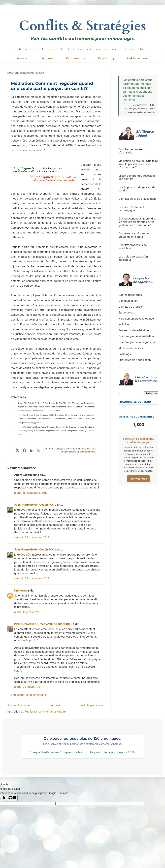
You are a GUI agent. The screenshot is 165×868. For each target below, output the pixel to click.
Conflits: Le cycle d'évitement (137, 199)
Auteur (48, 58)
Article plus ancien (93, 705)
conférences (69, 452)
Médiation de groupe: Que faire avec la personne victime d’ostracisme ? (138, 164)
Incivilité (124, 324)
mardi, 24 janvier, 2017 (28, 687)
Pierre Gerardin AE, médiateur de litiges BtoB (43, 624)
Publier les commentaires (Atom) (45, 712)
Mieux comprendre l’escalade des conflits (137, 177)
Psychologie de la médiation (136, 336)
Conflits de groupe (130, 307)
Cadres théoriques (130, 295)
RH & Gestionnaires (131, 348)
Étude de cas (127, 312)
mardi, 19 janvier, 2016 (28, 612)
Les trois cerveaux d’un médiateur (133, 258)
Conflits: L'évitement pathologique (131, 209)
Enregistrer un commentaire (28, 695)
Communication (128, 301)
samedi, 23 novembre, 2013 (32, 537)
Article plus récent (19, 705)
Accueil (23, 58)
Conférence (76, 58)
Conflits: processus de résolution (133, 246)
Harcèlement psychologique (136, 319)
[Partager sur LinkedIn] (32, 450)
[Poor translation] (12, 798)
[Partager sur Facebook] (25, 450)
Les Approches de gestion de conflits (137, 189)
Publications (137, 58)
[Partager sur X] (18, 450)
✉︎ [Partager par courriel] (39, 450)
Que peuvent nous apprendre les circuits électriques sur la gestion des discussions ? (137, 222)
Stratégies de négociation (135, 360)
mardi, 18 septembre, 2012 (31, 493)
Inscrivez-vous (138, 479)
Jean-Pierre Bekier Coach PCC (34, 505)
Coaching (106, 58)
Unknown (20, 590)
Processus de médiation (134, 330)
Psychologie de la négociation (137, 342)
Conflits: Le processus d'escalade (133, 151)
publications (87, 452)
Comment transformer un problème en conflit (134, 235)
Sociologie (125, 354)
